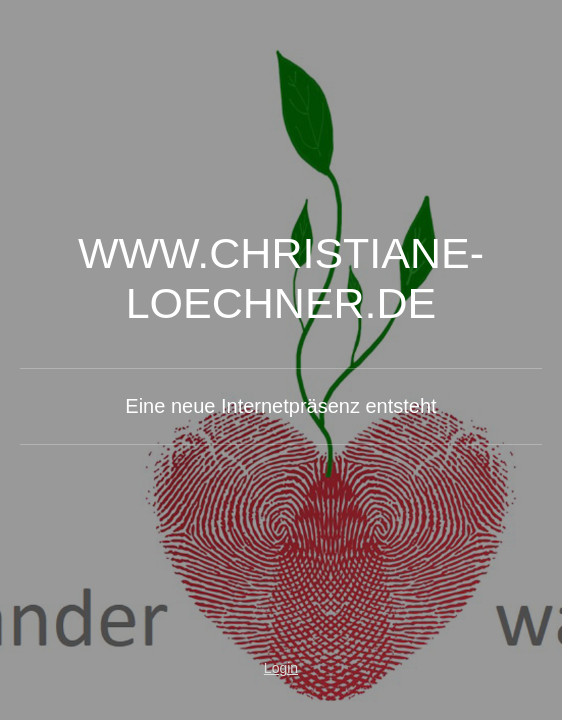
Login (281, 668)
